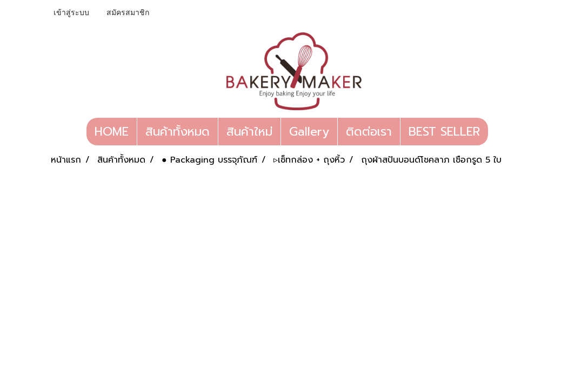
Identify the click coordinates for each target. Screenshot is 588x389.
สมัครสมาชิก (128, 13)
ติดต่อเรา (369, 132)
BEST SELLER (444, 132)
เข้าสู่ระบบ (71, 13)
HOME (112, 132)
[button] (498, 132)
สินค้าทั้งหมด (178, 132)
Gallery (309, 132)
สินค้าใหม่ (249, 132)
